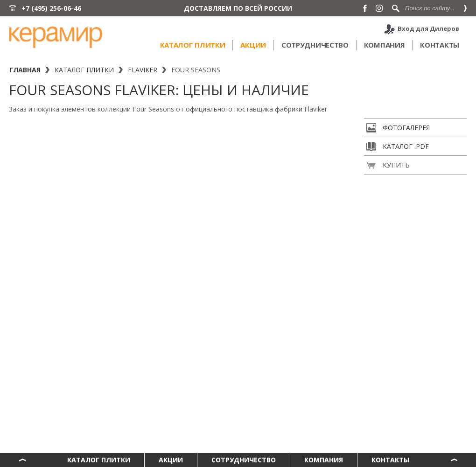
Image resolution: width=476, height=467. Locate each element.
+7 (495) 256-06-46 (51, 8)
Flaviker (143, 70)
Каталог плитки (193, 45)
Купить (388, 165)
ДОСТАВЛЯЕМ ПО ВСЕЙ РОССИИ (238, 8)
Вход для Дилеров (428, 28)
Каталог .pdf (398, 146)
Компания (385, 45)
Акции (253, 45)
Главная (25, 70)
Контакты (440, 45)
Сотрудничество (315, 45)
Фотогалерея (398, 128)
